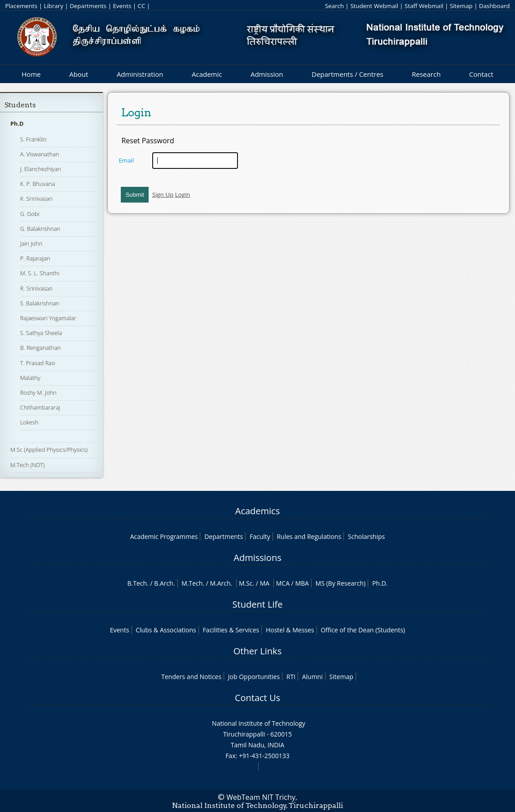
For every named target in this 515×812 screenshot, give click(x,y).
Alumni (313, 677)
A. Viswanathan (40, 154)
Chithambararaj (40, 407)
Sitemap (461, 6)
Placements (21, 6)
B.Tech (137, 583)
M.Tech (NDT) (28, 465)
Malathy (30, 378)
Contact (481, 74)
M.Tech (192, 583)
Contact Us (257, 698)
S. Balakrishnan (40, 303)
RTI (291, 677)
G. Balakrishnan (40, 229)
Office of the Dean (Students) (363, 630)
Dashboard (495, 6)
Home (31, 74)
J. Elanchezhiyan (41, 169)
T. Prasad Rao (38, 363)
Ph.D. (380, 583)
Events (122, 6)
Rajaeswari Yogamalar (48, 318)
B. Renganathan (41, 348)
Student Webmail (374, 6)
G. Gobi (30, 214)
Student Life (258, 604)
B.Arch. (164, 583)
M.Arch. (221, 583)
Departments (88, 6)
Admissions (257, 558)
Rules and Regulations (309, 536)
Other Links (257, 651)
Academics (257, 511)
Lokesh (29, 422)
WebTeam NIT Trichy (261, 797)
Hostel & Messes (290, 630)
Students (20, 105)
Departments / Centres (348, 74)
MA (265, 583)
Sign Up (163, 194)
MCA (283, 583)
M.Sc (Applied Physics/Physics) (49, 450)
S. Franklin (33, 139)
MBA (302, 583)
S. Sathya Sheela (41, 333)
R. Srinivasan (36, 288)
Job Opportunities (254, 677)
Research (426, 74)
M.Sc (246, 583)
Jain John (31, 243)
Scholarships (366, 536)
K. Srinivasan (36, 199)
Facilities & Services (231, 630)
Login (183, 194)
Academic (207, 74)
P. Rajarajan (35, 258)
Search (335, 6)
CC (142, 6)
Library (53, 6)
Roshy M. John (38, 393)
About (79, 74)
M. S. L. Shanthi (40, 273)
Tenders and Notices (191, 677)
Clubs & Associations (166, 630)
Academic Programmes (164, 536)
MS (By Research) (341, 583)
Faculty (260, 536)
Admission (267, 74)
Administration (140, 74)
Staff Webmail (424, 6)
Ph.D (17, 124)
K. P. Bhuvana (38, 184)
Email (126, 160)
